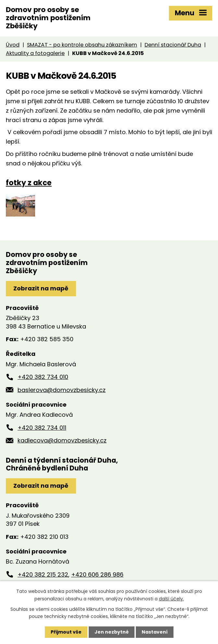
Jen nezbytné (112, 632)
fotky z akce (29, 183)
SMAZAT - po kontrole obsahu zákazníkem (82, 45)
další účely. (171, 598)
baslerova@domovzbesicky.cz (62, 390)
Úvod (13, 45)
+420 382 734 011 (42, 428)
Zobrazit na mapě (41, 288)
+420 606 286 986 (97, 574)
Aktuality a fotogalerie (35, 53)
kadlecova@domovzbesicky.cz (62, 440)
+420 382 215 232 (43, 574)
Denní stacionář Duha (173, 45)
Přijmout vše (66, 632)
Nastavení (155, 632)
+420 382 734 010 (43, 377)
